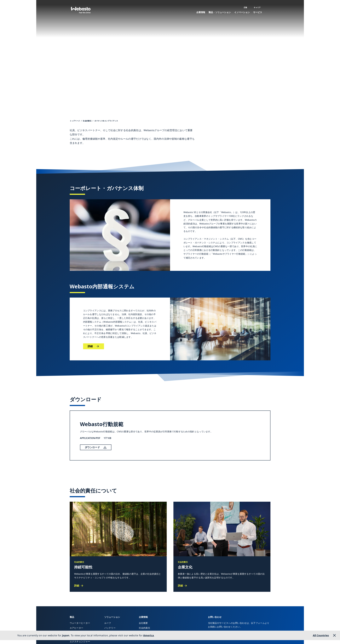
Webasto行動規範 (102, 424)
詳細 (90, 346)
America (148, 635)
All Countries (321, 635)
